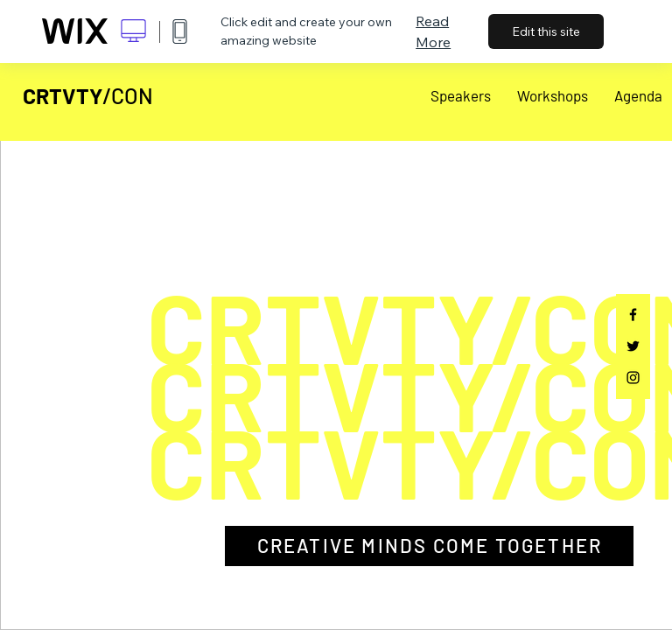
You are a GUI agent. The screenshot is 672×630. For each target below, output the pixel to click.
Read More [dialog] (433, 31)
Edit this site (546, 31)
